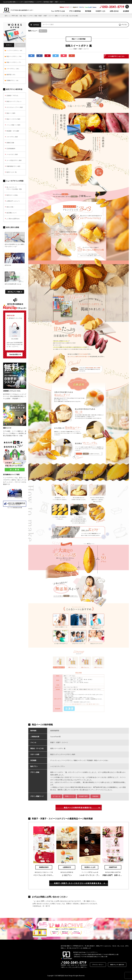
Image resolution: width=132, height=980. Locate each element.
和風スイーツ (70, 796)
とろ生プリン (67, 875)
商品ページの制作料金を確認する (78, 808)
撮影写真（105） (11, 75)
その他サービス (100, 11)
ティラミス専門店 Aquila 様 (90, 872)
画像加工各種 (10, 143)
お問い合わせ (114, 11)
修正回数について (12, 213)
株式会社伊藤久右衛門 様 (113, 872)
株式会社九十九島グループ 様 (44, 872)
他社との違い (10, 207)
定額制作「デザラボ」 (13, 96)
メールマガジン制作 (12, 154)
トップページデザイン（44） (15, 50)
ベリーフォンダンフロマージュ (45, 875)
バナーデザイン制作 (12, 137)
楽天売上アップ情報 (14, 292)
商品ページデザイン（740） (14, 56)
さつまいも (57, 796)
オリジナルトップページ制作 (15, 107)
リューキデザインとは (58, 11)
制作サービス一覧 (12, 172)
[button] (2, 929)
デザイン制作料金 (75, 11)
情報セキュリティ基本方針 (117, 965)
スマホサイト (20, 45)
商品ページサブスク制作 (13, 119)
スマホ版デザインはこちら (116, 56)
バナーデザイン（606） (13, 69)
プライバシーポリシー (98, 965)
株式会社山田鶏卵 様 (67, 872)
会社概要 (126, 11)
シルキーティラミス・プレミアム (92, 875)
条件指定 (36, 25)
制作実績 (88, 11)
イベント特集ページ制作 (13, 125)
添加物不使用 (83, 796)
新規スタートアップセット (14, 101)
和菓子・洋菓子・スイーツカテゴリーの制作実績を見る (78, 883)
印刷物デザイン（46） (13, 80)
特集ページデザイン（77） (14, 62)
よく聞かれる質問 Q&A (13, 219)
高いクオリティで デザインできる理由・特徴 (14, 188)
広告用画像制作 (11, 149)
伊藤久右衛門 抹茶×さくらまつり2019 (117, 875)
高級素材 (95, 796)
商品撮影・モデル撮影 (13, 131)
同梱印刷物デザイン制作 (13, 166)
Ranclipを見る (14, 354)
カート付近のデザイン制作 (14, 160)
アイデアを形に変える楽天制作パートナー (22, 10)
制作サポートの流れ (12, 195)
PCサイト (9, 45)
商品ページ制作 (11, 113)
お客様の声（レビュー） (13, 201)
